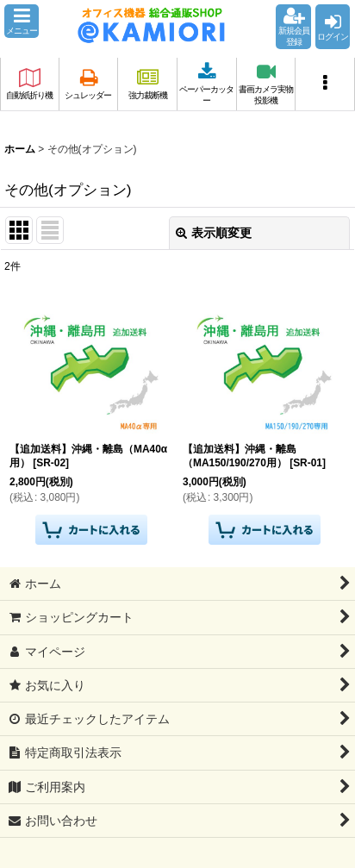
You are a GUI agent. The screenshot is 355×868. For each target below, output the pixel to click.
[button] (22, 21)
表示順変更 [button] (214, 233)
